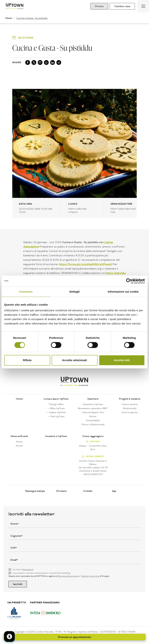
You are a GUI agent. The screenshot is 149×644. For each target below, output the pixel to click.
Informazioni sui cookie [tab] (123, 292)
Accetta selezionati (74, 360)
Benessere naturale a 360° (93, 408)
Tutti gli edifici (56, 404)
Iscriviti (18, 584)
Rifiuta (27, 360)
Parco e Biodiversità (93, 425)
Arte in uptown (130, 412)
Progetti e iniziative (130, 399)
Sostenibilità (93, 420)
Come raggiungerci (93, 436)
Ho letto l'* (23, 570)
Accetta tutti (122, 360)
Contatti (88, 491)
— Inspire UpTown (56, 412)
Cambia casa (122, 6)
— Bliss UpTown (56, 408)
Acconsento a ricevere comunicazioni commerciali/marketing (41, 573)
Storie (93, 416)
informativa (27, 570)
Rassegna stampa (35, 491)
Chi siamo (61, 491)
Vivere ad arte (130, 404)
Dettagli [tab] (74, 292)
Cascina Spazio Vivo (93, 412)
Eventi (19, 446)
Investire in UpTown (56, 436)
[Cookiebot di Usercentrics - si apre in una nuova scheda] (129, 281)
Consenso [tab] (26, 292)
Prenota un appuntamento (75, 637)
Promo (99, 6)
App (114, 491)
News (9, 18)
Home (19, 399)
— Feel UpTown (56, 416)
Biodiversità (130, 408)
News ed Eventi (19, 436)
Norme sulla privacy (68, 576)
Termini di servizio (90, 576)
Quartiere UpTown (93, 404)
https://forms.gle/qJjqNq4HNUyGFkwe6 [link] (85, 264)
